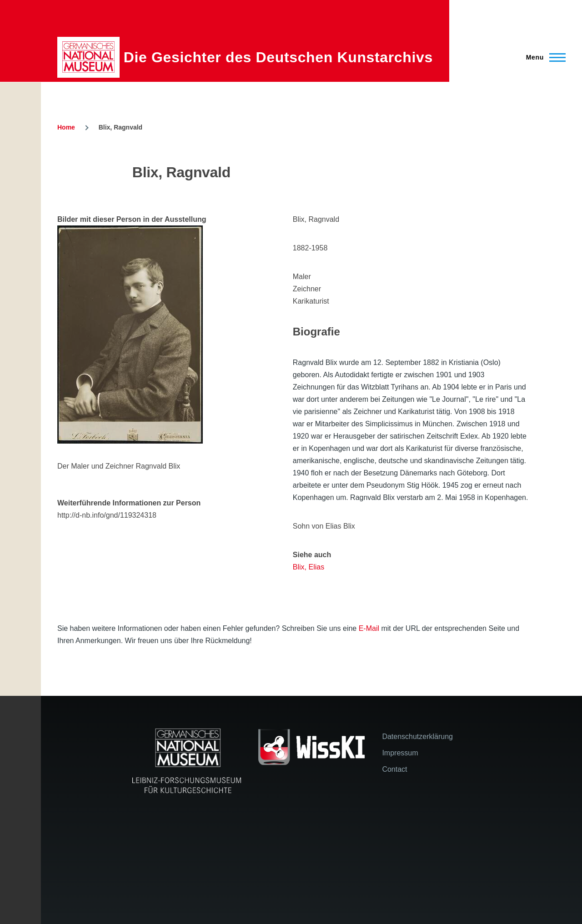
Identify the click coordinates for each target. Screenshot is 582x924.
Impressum (400, 753)
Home (66, 127)
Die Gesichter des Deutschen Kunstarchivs (278, 57)
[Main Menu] (543, 57)
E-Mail (369, 628)
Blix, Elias (309, 567)
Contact (394, 769)
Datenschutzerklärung (417, 737)
